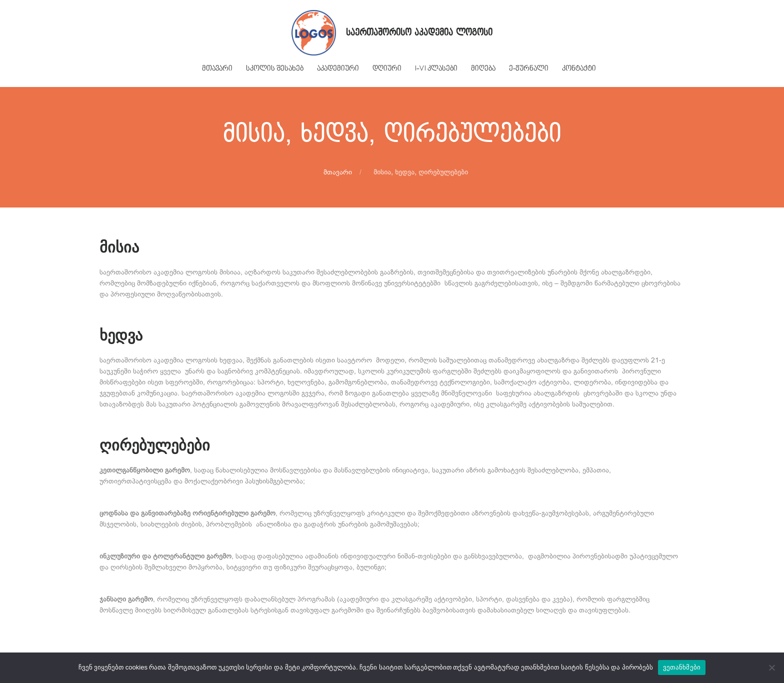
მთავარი (338, 172)
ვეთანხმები (682, 667)
